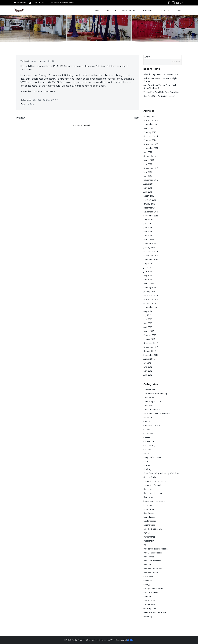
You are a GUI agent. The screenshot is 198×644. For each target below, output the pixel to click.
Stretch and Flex (151, 592)
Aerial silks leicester (152, 410)
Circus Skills (148, 433)
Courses (147, 449)
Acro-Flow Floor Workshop (155, 394)
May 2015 (148, 232)
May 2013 (148, 323)
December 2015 (151, 208)
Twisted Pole (149, 604)
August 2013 (149, 311)
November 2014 (151, 255)
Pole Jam (147, 565)
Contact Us (164, 10)
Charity (147, 421)
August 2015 (149, 220)
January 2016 (149, 204)
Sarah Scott (149, 577)
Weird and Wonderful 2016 (155, 612)
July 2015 (147, 224)
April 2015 (148, 236)
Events (146, 461)
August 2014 (149, 263)
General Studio (50, 100)
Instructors (148, 505)
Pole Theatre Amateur (153, 569)
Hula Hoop (148, 497)
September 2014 (151, 259)
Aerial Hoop (149, 398)
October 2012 (150, 351)
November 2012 (151, 347)
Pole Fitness (149, 557)
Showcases (148, 581)
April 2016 (148, 192)
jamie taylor (149, 509)
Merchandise (149, 525)
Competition (149, 441)
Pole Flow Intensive (152, 561)
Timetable (148, 10)
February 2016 (150, 200)
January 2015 (149, 248)
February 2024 (150, 140)
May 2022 (148, 152)
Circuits (147, 429)
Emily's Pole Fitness (152, 457)
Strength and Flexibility (153, 589)
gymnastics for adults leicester (157, 485)
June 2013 (148, 319)
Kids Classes (149, 513)
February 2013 (150, 335)
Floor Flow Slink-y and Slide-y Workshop (161, 473)
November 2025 (151, 120)
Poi (145, 545)
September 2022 (151, 148)
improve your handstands (155, 501)
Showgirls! (148, 585)
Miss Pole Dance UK (152, 529)
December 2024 (151, 136)
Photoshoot (149, 541)
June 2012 (148, 367)
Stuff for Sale (149, 600)
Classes (37, 100)
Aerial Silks (148, 406)
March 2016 (149, 196)
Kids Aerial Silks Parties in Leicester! (159, 96)
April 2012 (148, 375)
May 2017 (148, 176)
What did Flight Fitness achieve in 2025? (161, 74)
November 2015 (151, 212)
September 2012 (151, 355)
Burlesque (148, 417)
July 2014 (147, 267)
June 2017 (148, 172)
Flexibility (147, 469)
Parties (147, 533)
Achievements (150, 390)
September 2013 (151, 307)
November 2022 (151, 144)
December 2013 (151, 295)
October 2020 (150, 156)
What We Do (130, 10)
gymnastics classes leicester (156, 481)
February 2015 (150, 244)
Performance (149, 537)
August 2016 (149, 184)
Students (147, 596)
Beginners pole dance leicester (157, 413)
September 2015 (151, 216)
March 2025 (149, 128)
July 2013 (147, 315)
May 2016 (148, 188)
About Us (111, 10)
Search (147, 57)
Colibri (131, 640)
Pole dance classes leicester (156, 549)
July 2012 (147, 363)
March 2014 (149, 283)
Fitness (147, 465)
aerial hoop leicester (152, 402)
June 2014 (148, 271)
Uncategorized (150, 608)
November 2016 (151, 180)
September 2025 (151, 124)
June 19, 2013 (48, 61)
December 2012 (151, 343)
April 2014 (148, 279)
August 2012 (149, 359)
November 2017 (151, 168)
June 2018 (148, 164)
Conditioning (149, 445)
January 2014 (149, 291)
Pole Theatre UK (151, 573)
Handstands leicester (153, 493)
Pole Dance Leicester (153, 553)
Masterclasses (150, 521)
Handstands (149, 489)
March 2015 (149, 240)
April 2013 (148, 327)
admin (34, 61)
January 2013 (149, 339)
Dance (146, 453)
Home (97, 10)
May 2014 (148, 275)
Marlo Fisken (149, 517)
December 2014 (151, 251)
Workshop (148, 616)
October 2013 (150, 303)
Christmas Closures (152, 425)
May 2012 (148, 371)
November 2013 (151, 299)
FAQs (178, 10)
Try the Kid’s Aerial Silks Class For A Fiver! (162, 92)
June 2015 (148, 228)
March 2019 (149, 160)
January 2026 (149, 116)
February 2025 (150, 132)
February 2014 (150, 287)
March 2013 (149, 331)
